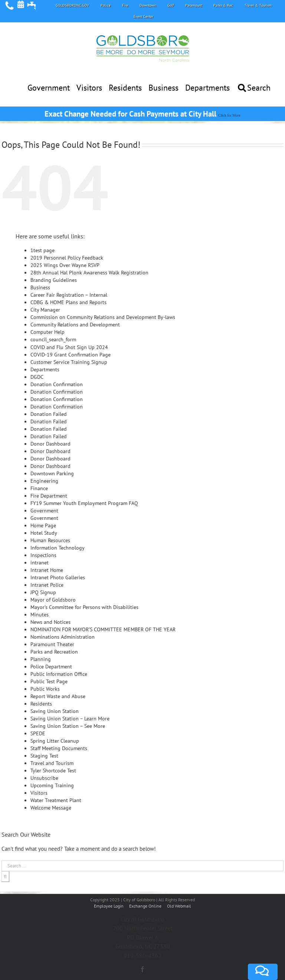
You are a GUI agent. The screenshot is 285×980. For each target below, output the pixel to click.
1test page (42, 250)
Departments (45, 369)
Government (44, 511)
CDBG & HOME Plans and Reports (68, 302)
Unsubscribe (44, 778)
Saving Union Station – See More (68, 726)
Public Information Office (59, 674)
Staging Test (44, 756)
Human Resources (50, 540)
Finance (39, 488)
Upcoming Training (52, 785)
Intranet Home (47, 570)
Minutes (40, 615)
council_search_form (53, 339)
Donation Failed (49, 414)
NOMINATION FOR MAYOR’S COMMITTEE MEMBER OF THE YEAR (103, 629)
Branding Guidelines (54, 280)
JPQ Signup (43, 592)
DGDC (37, 377)
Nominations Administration (63, 637)
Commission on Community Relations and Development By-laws (103, 317)
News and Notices (50, 622)
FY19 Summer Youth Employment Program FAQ (84, 503)
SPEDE (38, 733)
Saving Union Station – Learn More (70, 719)
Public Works (45, 689)
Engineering (44, 481)
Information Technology (58, 548)
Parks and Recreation (54, 652)
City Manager (45, 310)
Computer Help (47, 332)
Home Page (43, 525)
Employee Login (109, 906)
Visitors (39, 793)
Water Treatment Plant (56, 800)
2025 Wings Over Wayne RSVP (65, 265)
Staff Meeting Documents (59, 748)
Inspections (43, 555)
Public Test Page (49, 681)
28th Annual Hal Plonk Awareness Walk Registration (89, 273)
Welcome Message (51, 808)
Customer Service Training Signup (69, 362)
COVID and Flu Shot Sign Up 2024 (69, 347)
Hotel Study (44, 533)
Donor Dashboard (50, 444)
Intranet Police (47, 585)
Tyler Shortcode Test (53, 771)
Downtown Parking (52, 473)
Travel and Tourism (52, 763)
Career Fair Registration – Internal (69, 295)
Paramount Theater (52, 644)
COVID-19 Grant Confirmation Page (71, 355)
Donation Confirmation (57, 384)
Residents (41, 704)
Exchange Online (145, 906)
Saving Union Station (55, 711)
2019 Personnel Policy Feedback (67, 258)
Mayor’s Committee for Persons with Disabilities (84, 607)
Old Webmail (179, 906)
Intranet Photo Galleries (58, 577)
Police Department (51, 667)
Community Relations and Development (75, 325)
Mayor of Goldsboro (53, 600)
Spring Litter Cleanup (55, 741)
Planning (41, 659)
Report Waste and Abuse (58, 696)
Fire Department (49, 496)
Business (40, 287)
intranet (40, 563)
